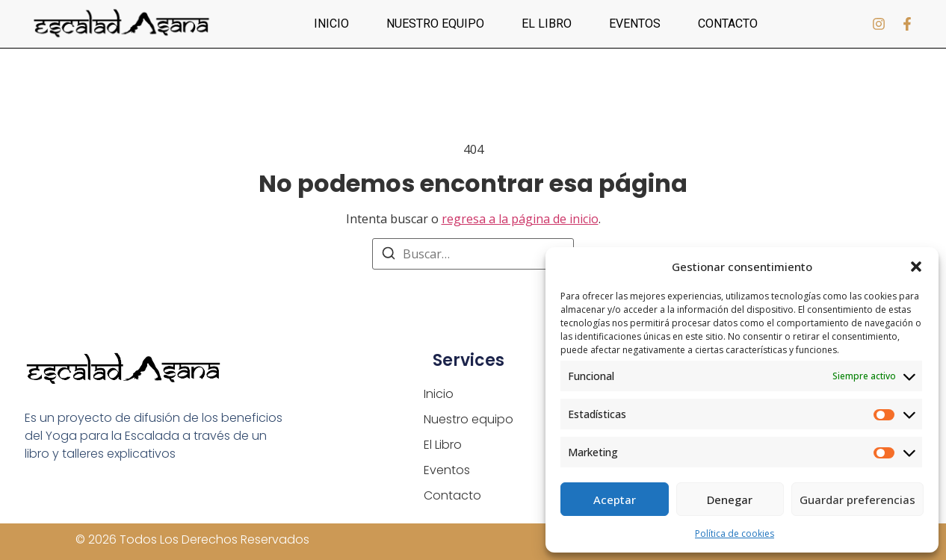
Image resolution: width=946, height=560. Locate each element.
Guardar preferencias (857, 500)
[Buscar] (389, 255)
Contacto (728, 24)
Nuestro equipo (435, 24)
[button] (916, 267)
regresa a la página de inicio (520, 219)
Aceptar (615, 500)
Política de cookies (735, 533)
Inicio (331, 24)
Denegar (730, 500)
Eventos (635, 24)
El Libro (547, 24)
